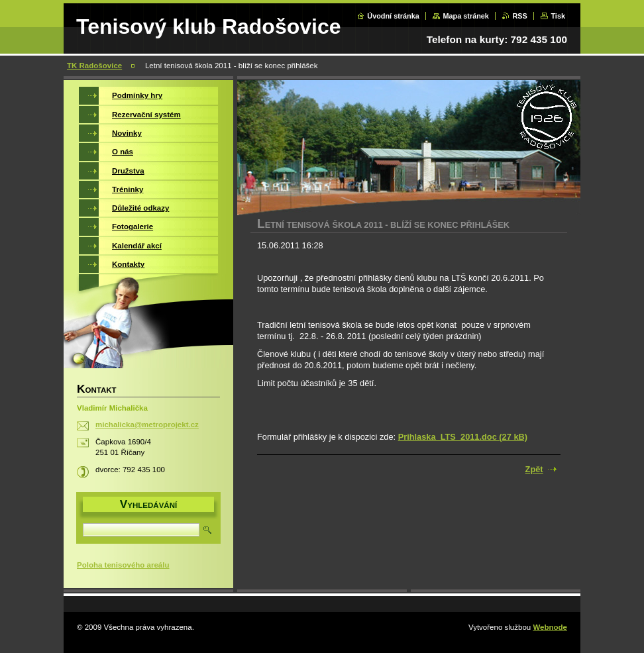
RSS (519, 16)
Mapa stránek (466, 16)
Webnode (550, 627)
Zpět (534, 469)
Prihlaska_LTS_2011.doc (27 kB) (463, 437)
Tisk (558, 16)
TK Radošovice (94, 66)
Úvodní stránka (393, 16)
